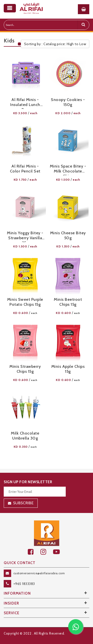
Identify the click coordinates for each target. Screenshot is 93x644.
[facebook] (34, 552)
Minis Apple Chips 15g (68, 369)
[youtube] (59, 552)
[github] (47, 552)
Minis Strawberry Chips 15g (25, 369)
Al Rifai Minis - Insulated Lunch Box (25, 103)
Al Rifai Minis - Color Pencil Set (25, 169)
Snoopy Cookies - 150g (68, 102)
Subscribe (23, 503)
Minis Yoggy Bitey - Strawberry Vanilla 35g (25, 236)
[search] (83, 25)
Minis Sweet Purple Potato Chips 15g (25, 302)
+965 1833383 (24, 584)
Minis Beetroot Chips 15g (68, 302)
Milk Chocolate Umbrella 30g (25, 436)
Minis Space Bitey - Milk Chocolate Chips (68, 170)
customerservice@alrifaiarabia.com (39, 573)
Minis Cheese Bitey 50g (68, 235)
